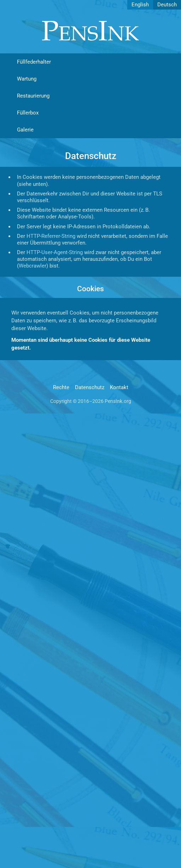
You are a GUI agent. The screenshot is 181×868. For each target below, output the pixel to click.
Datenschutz (90, 387)
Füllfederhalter (34, 62)
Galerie (25, 130)
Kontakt (119, 387)
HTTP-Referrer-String (51, 236)
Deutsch (167, 5)
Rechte (61, 387)
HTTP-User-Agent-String (55, 252)
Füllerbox (28, 113)
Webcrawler (33, 266)
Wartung (27, 79)
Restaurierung (33, 96)
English (140, 5)
